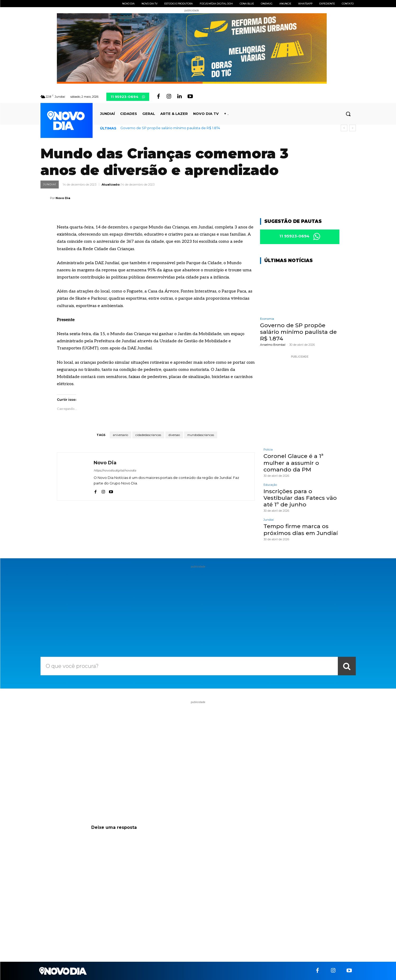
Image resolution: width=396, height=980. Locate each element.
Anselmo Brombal (273, 345)
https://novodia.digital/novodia (115, 470)
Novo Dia (63, 198)
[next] (352, 128)
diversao (174, 435)
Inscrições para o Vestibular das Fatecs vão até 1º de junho (300, 498)
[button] (348, 114)
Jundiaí (50, 185)
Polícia (268, 450)
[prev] (344, 128)
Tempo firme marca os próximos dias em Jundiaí (301, 530)
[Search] (347, 666)
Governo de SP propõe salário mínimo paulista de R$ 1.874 (170, 128)
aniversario (120, 435)
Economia (267, 319)
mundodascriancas (201, 435)
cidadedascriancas (148, 435)
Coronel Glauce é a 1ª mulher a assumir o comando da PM (293, 463)
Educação (270, 485)
